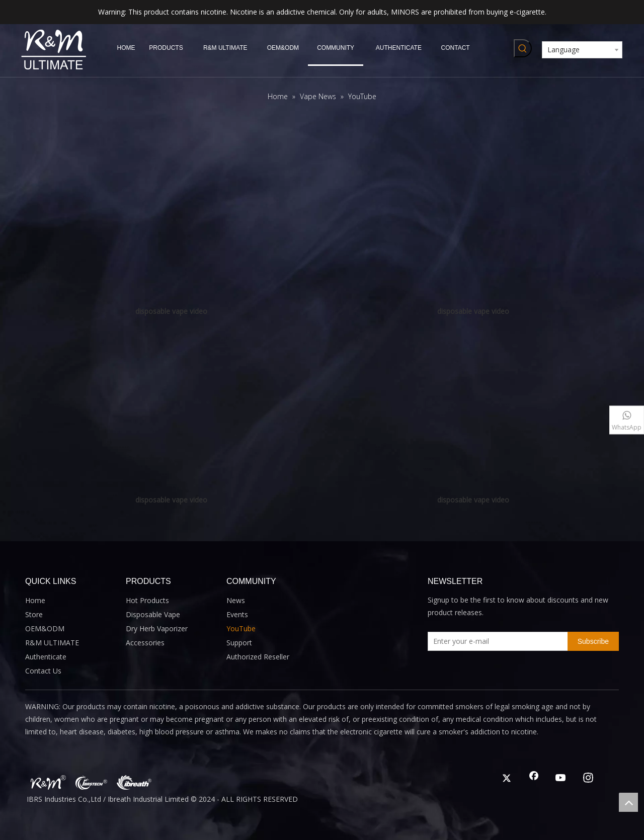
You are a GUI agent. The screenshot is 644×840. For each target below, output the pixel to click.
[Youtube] (561, 779)
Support (239, 643)
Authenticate (46, 657)
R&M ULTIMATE (52, 643)
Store (34, 614)
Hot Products (147, 600)
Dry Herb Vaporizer (157, 628)
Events (237, 614)
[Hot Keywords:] (523, 48)
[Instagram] (588, 779)
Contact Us (43, 671)
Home (35, 600)
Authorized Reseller (258, 657)
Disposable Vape (153, 614)
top (628, 802)
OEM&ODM (45, 628)
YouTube (241, 628)
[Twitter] (507, 779)
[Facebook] (534, 779)
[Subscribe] (593, 641)
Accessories (145, 643)
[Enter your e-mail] (496, 641)
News (236, 600)
